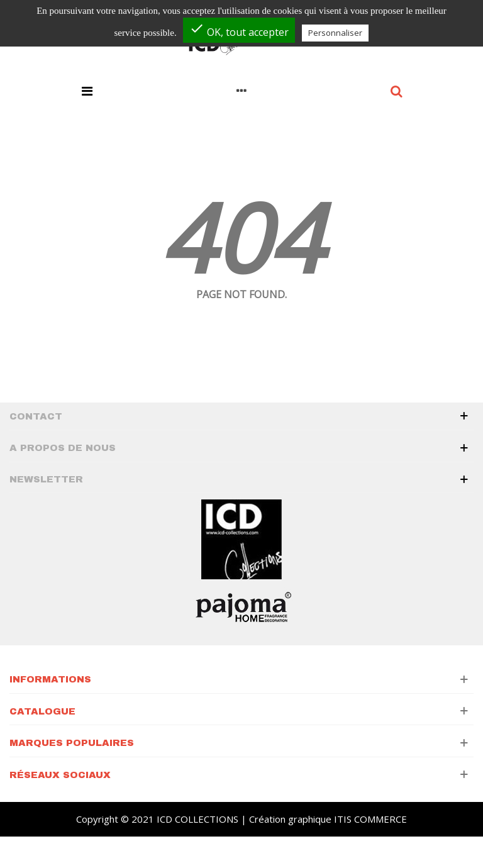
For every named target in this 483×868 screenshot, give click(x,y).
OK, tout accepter (239, 30)
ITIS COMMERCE (370, 819)
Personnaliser (335, 33)
